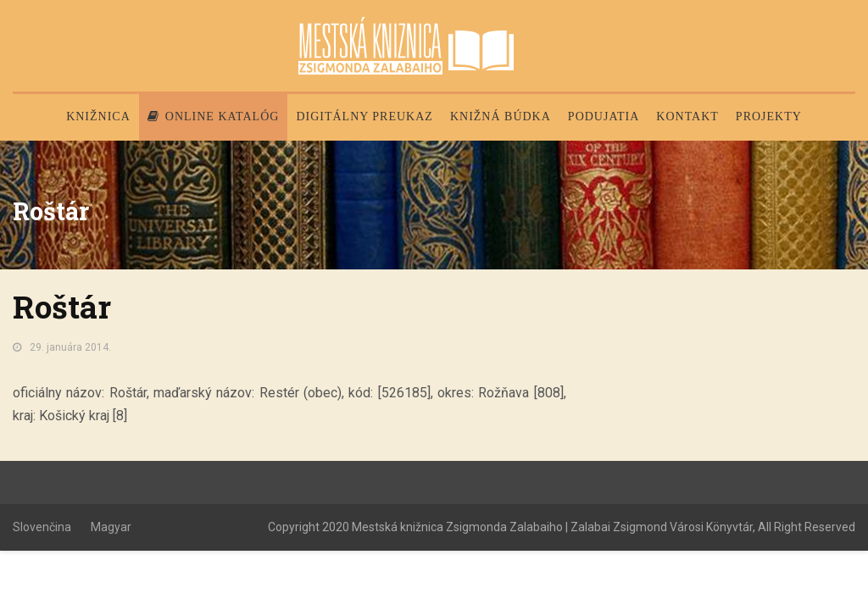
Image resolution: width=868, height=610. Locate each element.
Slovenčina (42, 527)
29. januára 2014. (70, 347)
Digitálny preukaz (364, 116)
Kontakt (687, 116)
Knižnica (98, 116)
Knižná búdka (501, 116)
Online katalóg (214, 116)
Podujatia (604, 116)
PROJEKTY (769, 116)
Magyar (111, 527)
